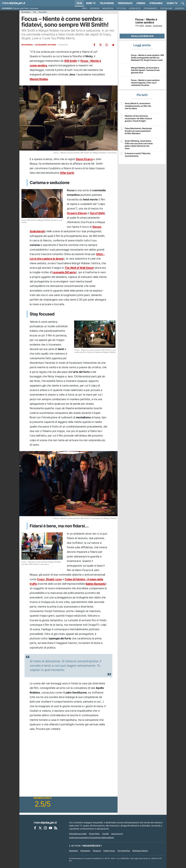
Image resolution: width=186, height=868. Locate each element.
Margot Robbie (39, 79)
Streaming (156, 3)
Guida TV (172, 3)
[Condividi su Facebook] (94, 45)
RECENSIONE (27, 45)
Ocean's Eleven (77, 213)
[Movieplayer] (45, 823)
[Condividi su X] (100, 45)
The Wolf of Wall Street (79, 268)
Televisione (107, 3)
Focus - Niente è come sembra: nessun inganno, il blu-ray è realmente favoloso (145, 83)
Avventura (158, 26)
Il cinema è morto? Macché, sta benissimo (138, 155)
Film (79, 3)
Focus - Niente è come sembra (146, 21)
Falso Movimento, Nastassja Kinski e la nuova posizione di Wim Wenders (139, 131)
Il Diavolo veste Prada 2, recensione (25, 8)
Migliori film (108, 8)
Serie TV (91, 3)
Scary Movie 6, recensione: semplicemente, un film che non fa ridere (138, 106)
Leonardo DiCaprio (64, 272)
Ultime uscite (135, 8)
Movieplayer (26, 12)
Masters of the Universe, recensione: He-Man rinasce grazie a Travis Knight (138, 118)
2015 (142, 26)
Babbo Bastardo (96, 584)
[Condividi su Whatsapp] (107, 45)
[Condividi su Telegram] (113, 45)
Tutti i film (121, 8)
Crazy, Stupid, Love (49, 579)
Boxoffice (180, 8)
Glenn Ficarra (84, 159)
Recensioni (95, 8)
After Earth (67, 173)
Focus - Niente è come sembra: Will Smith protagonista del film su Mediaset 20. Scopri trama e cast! (147, 58)
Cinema (141, 3)
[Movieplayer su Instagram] (45, 828)
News (85, 8)
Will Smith (71, 61)
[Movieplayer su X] (40, 828)
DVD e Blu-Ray (166, 8)
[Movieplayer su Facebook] (35, 828)
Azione (148, 26)
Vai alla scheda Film (142, 36)
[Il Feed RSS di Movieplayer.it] (56, 828)
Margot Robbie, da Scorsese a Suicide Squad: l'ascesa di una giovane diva (145, 70)
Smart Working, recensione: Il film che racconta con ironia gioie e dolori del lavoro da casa (139, 145)
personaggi (125, 3)
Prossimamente (151, 8)
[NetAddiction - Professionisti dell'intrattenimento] (92, 846)
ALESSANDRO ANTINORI (46, 45)
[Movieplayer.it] (14, 3)
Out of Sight (97, 213)
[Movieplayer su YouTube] (51, 828)
